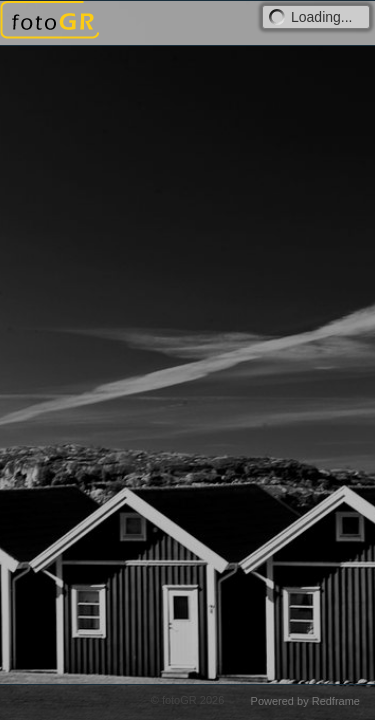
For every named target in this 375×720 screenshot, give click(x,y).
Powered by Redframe (305, 701)
